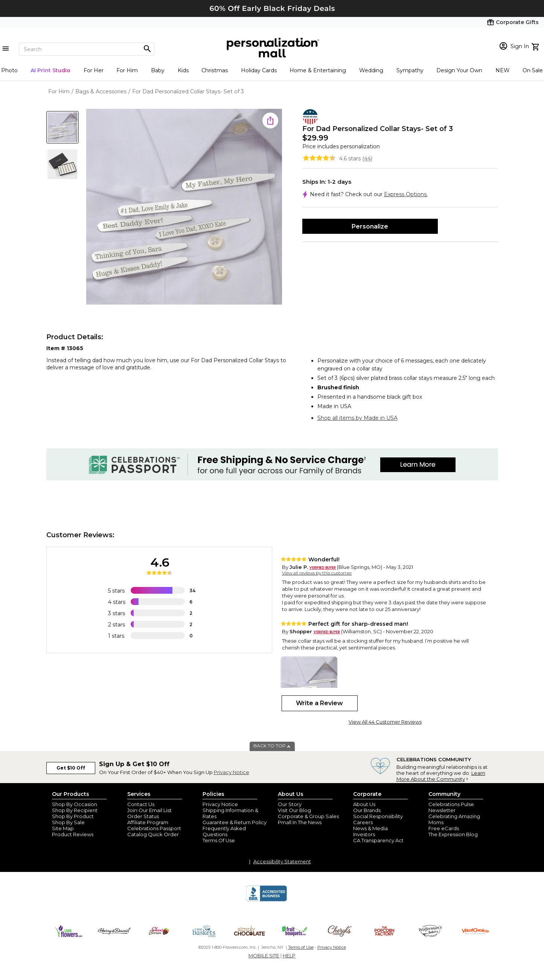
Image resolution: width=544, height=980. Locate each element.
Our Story (290, 804)
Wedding (371, 70)
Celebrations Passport (154, 828)
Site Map (63, 828)
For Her (94, 70)
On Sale (533, 70)
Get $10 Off (71, 768)
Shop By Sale (68, 822)
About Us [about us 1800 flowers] (364, 804)
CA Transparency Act (378, 840)
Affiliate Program (148, 822)
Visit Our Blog (294, 810)
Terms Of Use (219, 840)
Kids (183, 70)
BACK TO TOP (272, 746)
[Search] (87, 49)
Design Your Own (459, 70)
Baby (158, 70)
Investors (364, 834)
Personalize (370, 226)
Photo (9, 70)
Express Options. (406, 194)
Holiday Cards (259, 70)
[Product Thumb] (62, 127)
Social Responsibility (378, 816)
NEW (503, 70)
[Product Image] (184, 207)
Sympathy (410, 70)
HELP (289, 956)
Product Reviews (73, 834)
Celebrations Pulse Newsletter (451, 807)
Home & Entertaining (318, 70)
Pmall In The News (300, 822)
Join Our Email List (149, 810)
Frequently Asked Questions (224, 831)
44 (367, 159)
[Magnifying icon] (147, 49)
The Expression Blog (453, 834)
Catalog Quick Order (153, 834)
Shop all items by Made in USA (357, 418)
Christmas (215, 70)
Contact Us (141, 804)
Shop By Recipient (75, 810)
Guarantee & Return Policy (235, 822)
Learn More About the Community (441, 776)
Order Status (143, 816)
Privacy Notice (232, 772)
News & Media (370, 828)
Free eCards (444, 828)
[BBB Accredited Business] (267, 900)
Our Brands (367, 810)
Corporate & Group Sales (308, 816)
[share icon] (270, 120)
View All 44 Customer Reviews (385, 722)
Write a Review (319, 703)
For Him (127, 70)
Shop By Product (73, 816)
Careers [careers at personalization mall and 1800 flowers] (363, 822)
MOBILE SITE (264, 956)
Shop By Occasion (75, 804)
